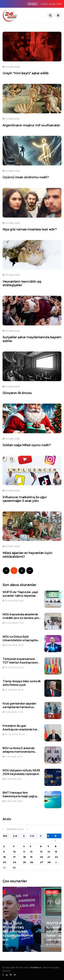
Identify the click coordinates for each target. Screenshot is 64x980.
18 (24, 857)
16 (4, 857)
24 (15, 862)
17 (14, 857)
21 (49, 857)
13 (41, 852)
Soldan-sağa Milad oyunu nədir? (27, 445)
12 (31, 852)
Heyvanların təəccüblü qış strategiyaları (22, 283)
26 (31, 862)
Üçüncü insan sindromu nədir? (26, 177)
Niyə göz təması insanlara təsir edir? (30, 229)
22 (56, 857)
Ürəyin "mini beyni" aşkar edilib (26, 73)
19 (31, 857)
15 (56, 852)
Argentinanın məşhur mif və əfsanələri (31, 125)
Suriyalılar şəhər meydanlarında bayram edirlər (32, 339)
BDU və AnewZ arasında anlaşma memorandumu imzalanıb (19, 752)
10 (14, 852)
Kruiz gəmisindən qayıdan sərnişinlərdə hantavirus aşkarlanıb (19, 707)
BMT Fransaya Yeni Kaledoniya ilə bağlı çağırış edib (20, 796)
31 (14, 868)
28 (49, 862)
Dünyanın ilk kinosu (17, 393)
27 (41, 862)
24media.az (36, 967)
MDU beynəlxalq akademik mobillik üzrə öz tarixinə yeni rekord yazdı (21, 618)
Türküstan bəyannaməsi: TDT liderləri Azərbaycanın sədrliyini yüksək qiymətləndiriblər (20, 664)
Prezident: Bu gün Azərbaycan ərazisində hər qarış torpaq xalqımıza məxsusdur (20, 731)
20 (42, 857)
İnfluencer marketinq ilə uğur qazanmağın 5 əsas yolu (25, 499)
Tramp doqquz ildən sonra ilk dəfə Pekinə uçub (22, 683)
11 (24, 852)
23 (5, 862)
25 (24, 862)
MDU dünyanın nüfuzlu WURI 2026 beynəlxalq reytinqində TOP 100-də (21, 774)
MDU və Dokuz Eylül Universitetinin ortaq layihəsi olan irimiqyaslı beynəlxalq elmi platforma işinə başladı (21, 642)
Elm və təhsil (16, 892)
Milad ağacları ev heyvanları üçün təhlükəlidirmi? (27, 555)
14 (49, 852)
